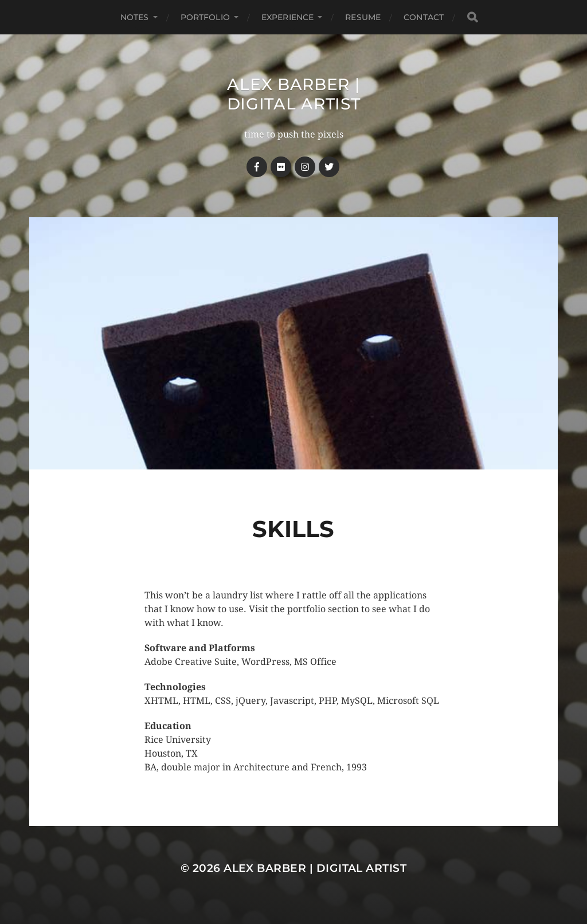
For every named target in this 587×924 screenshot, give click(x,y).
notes (135, 17)
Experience (287, 17)
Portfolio (205, 17)
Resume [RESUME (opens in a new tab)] (363, 17)
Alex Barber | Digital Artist (294, 94)
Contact (424, 17)
